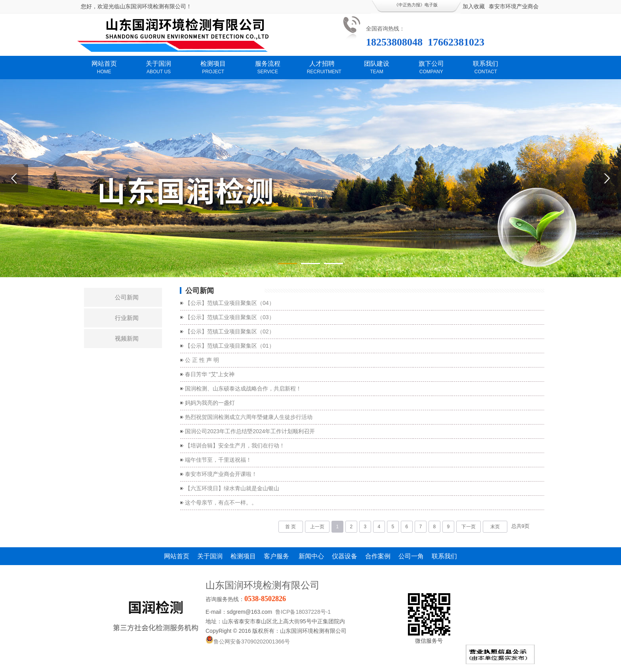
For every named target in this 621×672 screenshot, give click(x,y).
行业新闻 (127, 318)
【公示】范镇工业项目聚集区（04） (230, 303)
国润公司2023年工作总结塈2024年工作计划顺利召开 (250, 431)
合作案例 (378, 556)
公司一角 (411, 556)
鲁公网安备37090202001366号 (248, 642)
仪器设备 (345, 556)
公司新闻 (127, 297)
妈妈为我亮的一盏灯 (210, 403)
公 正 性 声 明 (202, 360)
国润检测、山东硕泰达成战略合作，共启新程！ (243, 388)
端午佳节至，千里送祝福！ (218, 460)
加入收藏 (474, 6)
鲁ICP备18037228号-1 (303, 612)
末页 (495, 527)
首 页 (290, 527)
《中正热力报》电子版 (416, 5)
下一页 (469, 527)
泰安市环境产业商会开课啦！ (221, 474)
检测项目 (243, 556)
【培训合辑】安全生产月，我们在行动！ (235, 445)
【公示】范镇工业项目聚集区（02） (230, 331)
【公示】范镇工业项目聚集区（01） (230, 346)
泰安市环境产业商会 (514, 6)
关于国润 (210, 556)
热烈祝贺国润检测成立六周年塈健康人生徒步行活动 (249, 417)
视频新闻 (127, 338)
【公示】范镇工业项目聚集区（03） (230, 317)
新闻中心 (311, 556)
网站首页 (177, 556)
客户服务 (277, 556)
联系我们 (444, 556)
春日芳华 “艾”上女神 (210, 374)
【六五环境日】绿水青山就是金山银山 (232, 488)
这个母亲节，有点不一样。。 (221, 503)
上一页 (317, 527)
